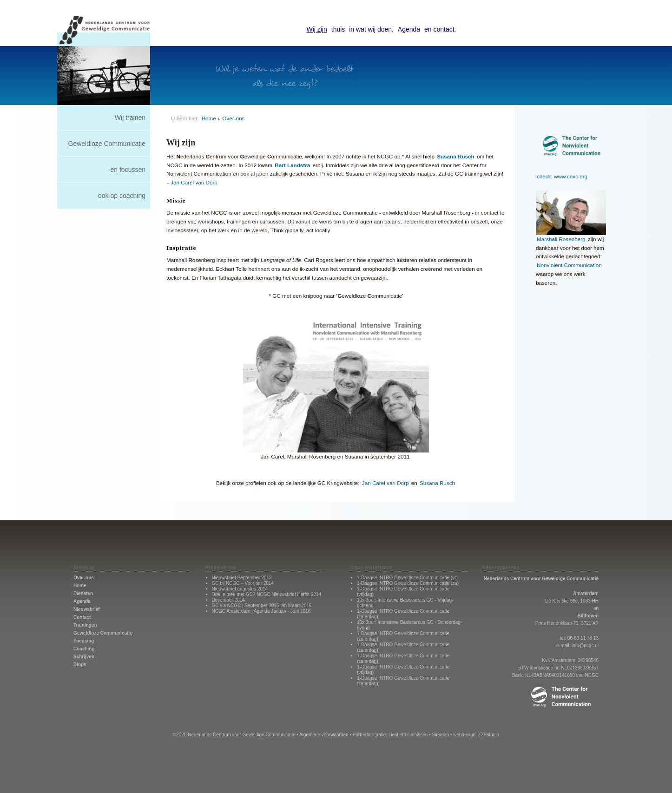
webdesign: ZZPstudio (476, 735)
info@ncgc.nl (585, 646)
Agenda (409, 29)
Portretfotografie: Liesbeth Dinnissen (390, 735)
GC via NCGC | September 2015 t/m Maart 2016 (262, 606)
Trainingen (85, 625)
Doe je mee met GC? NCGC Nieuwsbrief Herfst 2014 (267, 594)
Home (209, 118)
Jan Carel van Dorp (385, 483)
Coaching (84, 649)
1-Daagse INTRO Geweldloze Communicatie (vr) (407, 578)
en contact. (440, 29)
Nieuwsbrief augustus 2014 (240, 589)
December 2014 (228, 600)
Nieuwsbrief (87, 609)
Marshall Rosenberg (561, 239)
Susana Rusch (437, 483)
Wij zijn (317, 29)
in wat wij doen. (371, 29)
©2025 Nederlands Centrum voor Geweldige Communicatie (234, 735)
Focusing (84, 641)
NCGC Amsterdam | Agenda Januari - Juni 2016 (261, 611)
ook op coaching (122, 196)
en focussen (128, 170)
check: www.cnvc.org (562, 176)
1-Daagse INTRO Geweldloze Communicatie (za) (408, 583)
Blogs (80, 665)
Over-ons (233, 118)
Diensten (83, 593)
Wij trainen (130, 118)
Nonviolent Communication (569, 265)
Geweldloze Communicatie (107, 144)
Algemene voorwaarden (324, 735)
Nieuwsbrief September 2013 (242, 578)
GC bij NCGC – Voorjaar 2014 (243, 583)
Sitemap (440, 735)
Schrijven (84, 657)
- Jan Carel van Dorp (192, 182)
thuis (338, 29)
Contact (82, 617)
